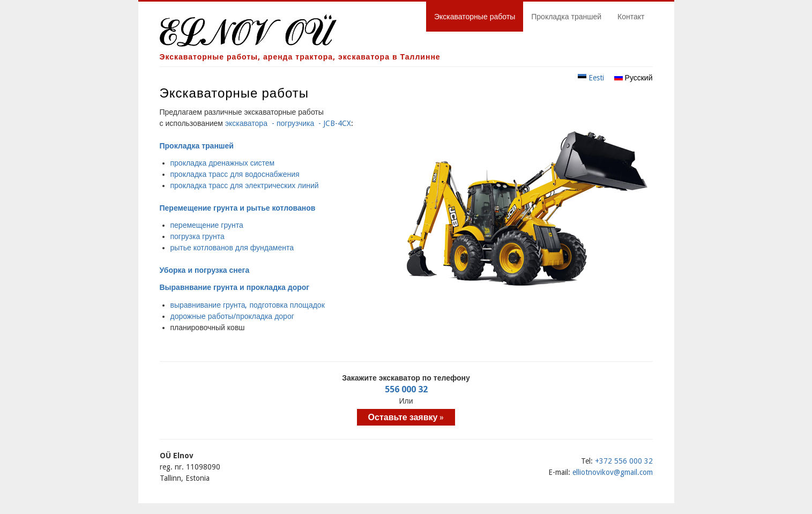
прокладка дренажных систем (223, 163)
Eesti (591, 78)
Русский (634, 78)
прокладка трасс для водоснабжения (235, 174)
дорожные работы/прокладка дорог (232, 316)
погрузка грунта (198, 236)
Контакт (631, 17)
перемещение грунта (207, 225)
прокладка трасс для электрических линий (245, 185)
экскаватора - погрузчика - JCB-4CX (288, 123)
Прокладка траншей (566, 17)
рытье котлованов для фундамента (232, 248)
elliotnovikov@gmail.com (613, 472)
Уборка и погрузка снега (205, 270)
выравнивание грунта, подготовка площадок (248, 305)
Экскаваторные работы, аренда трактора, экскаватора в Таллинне (300, 57)
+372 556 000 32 (624, 461)
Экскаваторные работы (475, 17)
